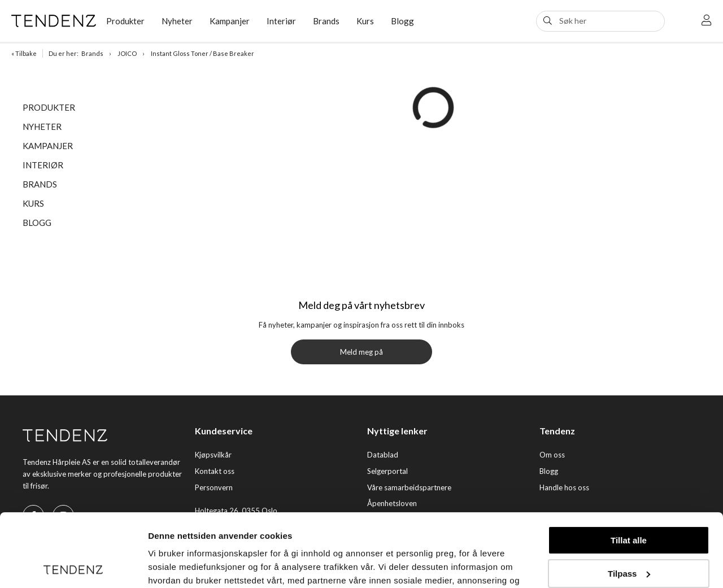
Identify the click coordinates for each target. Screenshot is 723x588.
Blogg (402, 21)
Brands (326, 21)
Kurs (365, 21)
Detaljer (164, 566)
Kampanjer (230, 21)
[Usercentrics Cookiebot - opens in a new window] (73, 566)
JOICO (127, 53)
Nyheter (177, 21)
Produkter (125, 21)
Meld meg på (361, 352)
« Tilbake (24, 53)
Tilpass (629, 500)
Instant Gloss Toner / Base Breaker (202, 53)
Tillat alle (629, 467)
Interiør (281, 21)
